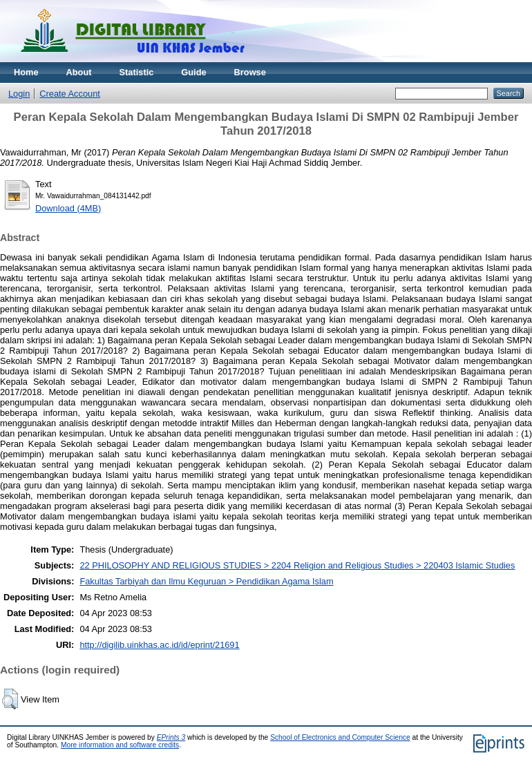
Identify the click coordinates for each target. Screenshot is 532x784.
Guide (193, 72)
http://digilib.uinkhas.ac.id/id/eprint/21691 (159, 645)
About (79, 72)
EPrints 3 (171, 737)
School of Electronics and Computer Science (340, 737)
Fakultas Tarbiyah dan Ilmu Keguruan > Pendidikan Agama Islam (206, 581)
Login (19, 94)
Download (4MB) (68, 208)
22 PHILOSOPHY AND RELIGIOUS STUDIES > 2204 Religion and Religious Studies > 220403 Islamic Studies (297, 565)
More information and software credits (120, 745)
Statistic (137, 72)
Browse (250, 72)
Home (26, 72)
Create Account (70, 94)
